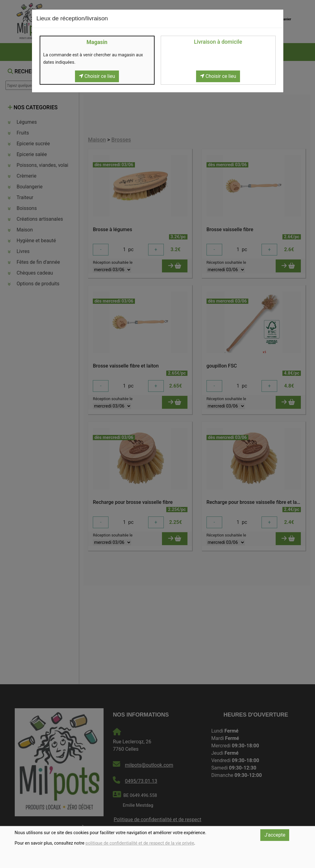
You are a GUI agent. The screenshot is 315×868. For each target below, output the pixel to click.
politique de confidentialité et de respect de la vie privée (140, 843)
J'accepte (275, 835)
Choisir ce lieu (97, 76)
